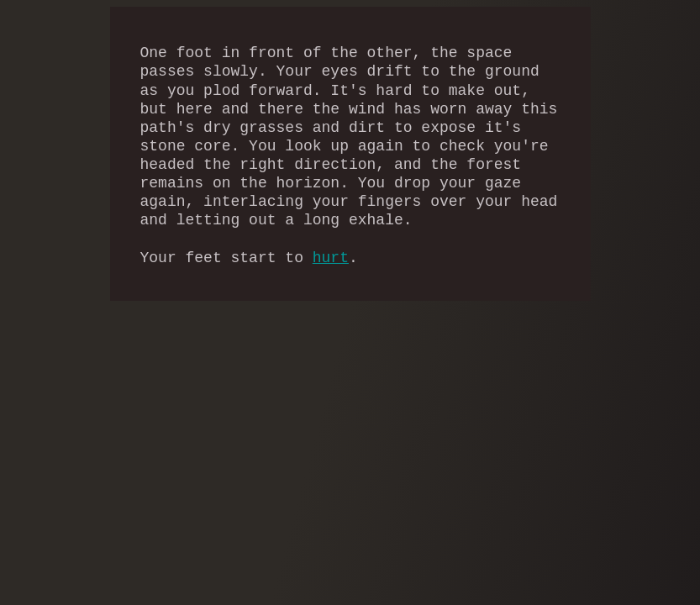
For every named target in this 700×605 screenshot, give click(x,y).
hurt (331, 258)
